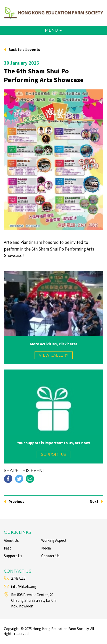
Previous (16, 501)
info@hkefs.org (24, 586)
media (46, 548)
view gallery (54, 355)
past (7, 548)
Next (94, 501)
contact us (50, 556)
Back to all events (24, 50)
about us (11, 540)
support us (54, 454)
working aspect (54, 540)
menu (54, 30)
